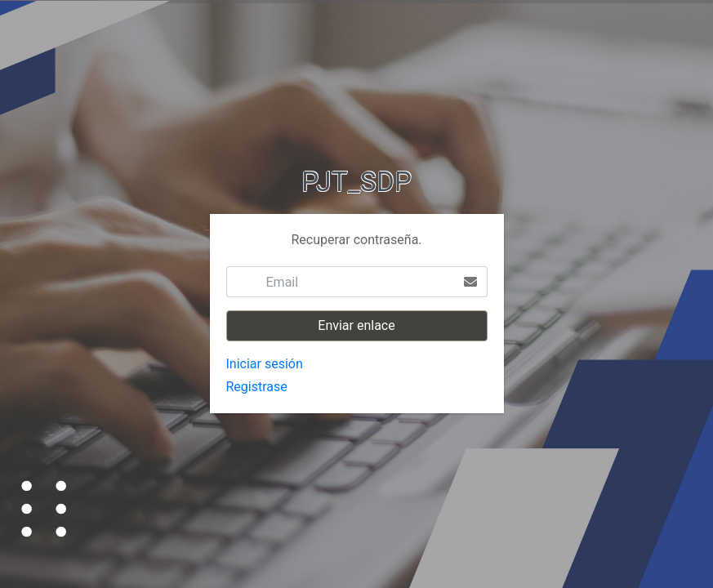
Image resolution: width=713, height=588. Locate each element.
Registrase (257, 387)
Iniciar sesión (265, 364)
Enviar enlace (356, 325)
